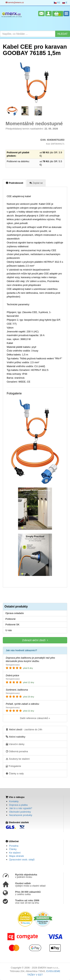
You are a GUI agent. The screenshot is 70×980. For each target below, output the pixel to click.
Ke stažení (15, 853)
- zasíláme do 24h (24, 729)
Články (13, 849)
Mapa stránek (17, 856)
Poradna (14, 846)
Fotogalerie (13, 766)
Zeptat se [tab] (36, 183)
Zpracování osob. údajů (22, 860)
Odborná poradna (17, 751)
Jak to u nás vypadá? (21, 808)
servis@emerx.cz (15, 3)
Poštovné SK (12, 625)
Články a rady (15, 773)
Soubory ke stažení (18, 759)
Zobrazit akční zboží (35, 640)
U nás (9, 630)
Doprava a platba (18, 805)
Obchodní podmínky (20, 812)
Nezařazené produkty (21, 815)
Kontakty (14, 801)
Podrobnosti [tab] (14, 183)
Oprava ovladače (15, 613)
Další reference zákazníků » (35, 718)
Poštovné (10, 619)
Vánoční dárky (15, 744)
